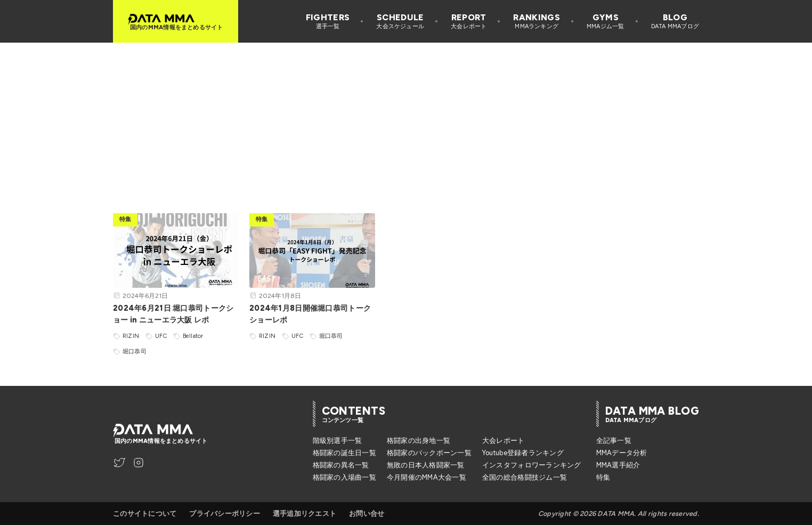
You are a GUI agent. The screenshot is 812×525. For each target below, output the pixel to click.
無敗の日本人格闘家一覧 (426, 465)
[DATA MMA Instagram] (139, 463)
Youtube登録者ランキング (523, 453)
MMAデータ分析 (622, 453)
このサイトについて (145, 514)
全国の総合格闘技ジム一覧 (525, 477)
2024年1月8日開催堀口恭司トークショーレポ (310, 314)
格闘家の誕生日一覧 (344, 453)
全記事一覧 (614, 441)
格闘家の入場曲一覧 (344, 477)
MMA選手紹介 (618, 465)
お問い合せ (367, 514)
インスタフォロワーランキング (532, 465)
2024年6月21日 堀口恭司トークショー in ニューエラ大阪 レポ (173, 314)
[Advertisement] (406, 117)
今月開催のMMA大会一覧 (427, 477)
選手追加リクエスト (304, 514)
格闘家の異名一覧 (341, 465)
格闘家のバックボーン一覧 (429, 453)
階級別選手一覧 (338, 441)
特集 (603, 477)
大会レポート (504, 441)
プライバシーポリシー (225, 514)
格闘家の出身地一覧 (419, 441)
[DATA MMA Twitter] (119, 463)
